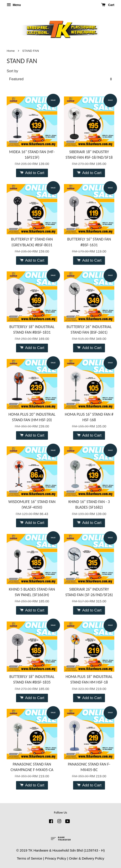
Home (11, 51)
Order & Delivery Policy (86, 858)
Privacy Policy (56, 858)
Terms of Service (29, 858)
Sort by (12, 71)
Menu (14, 5)
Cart (108, 5)
